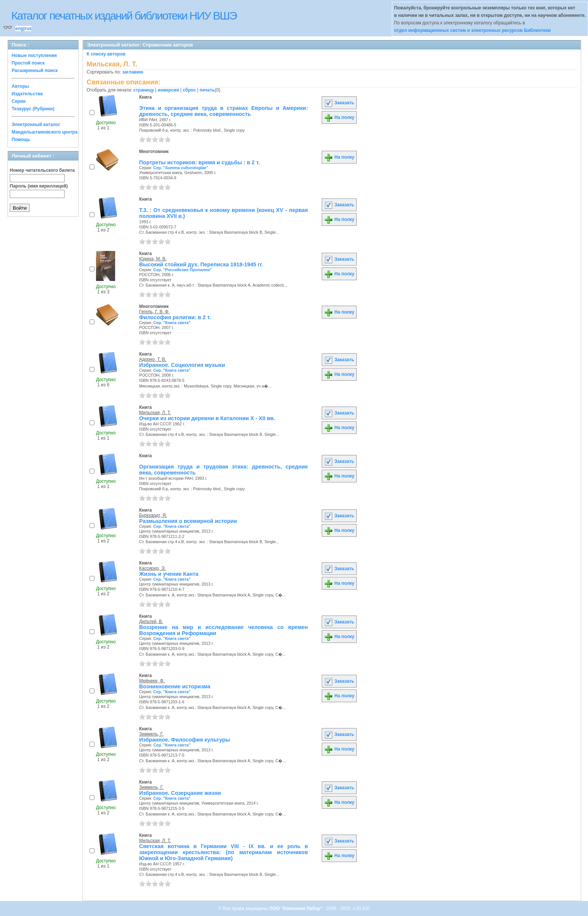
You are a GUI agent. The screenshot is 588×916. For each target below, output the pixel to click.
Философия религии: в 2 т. (175, 317)
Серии (19, 101)
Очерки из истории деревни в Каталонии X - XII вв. (207, 418)
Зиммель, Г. (151, 734)
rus (28, 29)
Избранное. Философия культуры (184, 740)
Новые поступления (34, 56)
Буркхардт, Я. (153, 515)
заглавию (133, 72)
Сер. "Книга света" (172, 323)
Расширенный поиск (35, 71)
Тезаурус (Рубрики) (33, 109)
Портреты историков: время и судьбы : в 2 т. (199, 162)
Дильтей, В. (151, 622)
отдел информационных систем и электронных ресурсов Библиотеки (472, 30)
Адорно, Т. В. (153, 359)
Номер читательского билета (42, 170)
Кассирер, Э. (152, 568)
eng (19, 29)
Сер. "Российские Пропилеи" (183, 270)
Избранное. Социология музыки (182, 365)
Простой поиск (28, 63)
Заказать (339, 103)
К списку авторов (106, 54)
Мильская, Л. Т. (155, 413)
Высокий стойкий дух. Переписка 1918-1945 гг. (201, 264)
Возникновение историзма (175, 686)
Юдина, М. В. (153, 259)
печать (207, 90)
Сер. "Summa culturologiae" (181, 168)
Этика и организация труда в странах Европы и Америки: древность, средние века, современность (223, 111)
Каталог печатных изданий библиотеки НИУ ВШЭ (124, 16)
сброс (189, 90)
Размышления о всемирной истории (188, 521)
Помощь (21, 140)
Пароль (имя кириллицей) (39, 186)
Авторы (20, 86)
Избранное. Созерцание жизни (180, 793)
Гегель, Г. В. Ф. (154, 312)
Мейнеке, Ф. (152, 681)
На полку (339, 117)
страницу (144, 90)
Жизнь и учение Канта (169, 574)
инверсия (169, 90)
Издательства (27, 94)
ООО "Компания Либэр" (296, 908)
